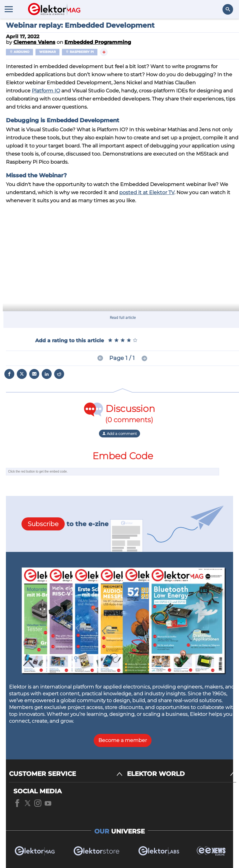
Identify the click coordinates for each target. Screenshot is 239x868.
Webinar (47, 52)
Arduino (19, 52)
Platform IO (46, 91)
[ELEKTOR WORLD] (182, 774)
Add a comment (119, 434)
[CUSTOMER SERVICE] (66, 774)
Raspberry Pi (80, 52)
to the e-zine (65, 524)
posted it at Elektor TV (147, 192)
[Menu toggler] (9, 9)
